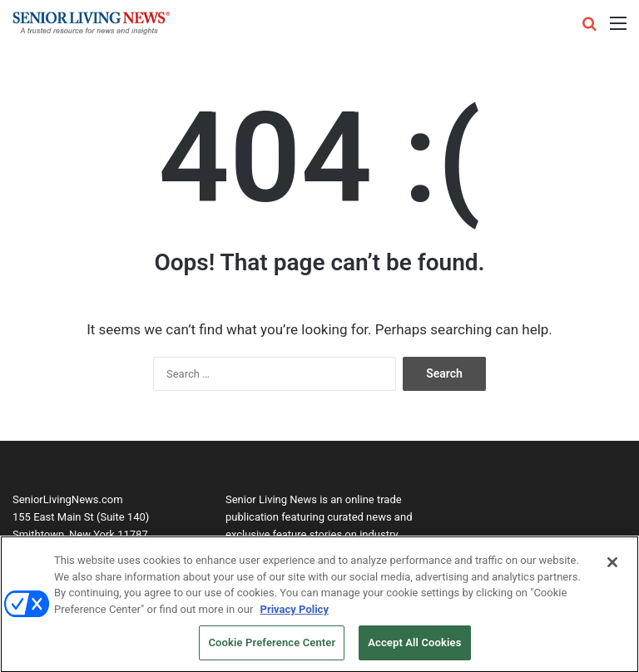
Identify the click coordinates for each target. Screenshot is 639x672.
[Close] (612, 566)
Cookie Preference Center (272, 647)
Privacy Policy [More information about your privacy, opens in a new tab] (295, 613)
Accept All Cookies (414, 647)
